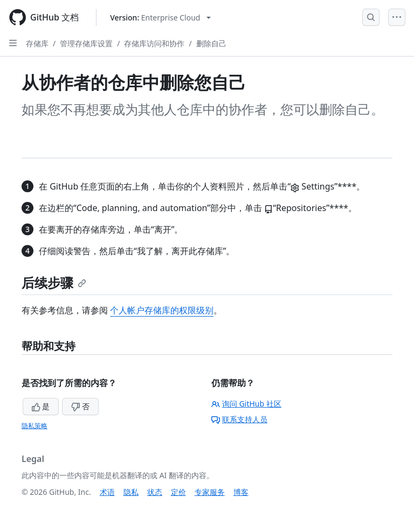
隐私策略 (34, 426)
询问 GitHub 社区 (246, 404)
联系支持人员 (239, 419)
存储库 (37, 43)
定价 (178, 492)
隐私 (131, 492)
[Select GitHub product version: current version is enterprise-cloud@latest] (160, 17)
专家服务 (210, 492)
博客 (241, 492)
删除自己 (211, 43)
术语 (107, 492)
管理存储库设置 (86, 43)
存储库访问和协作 (154, 43)
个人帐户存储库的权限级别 (162, 310)
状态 (155, 492)
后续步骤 (54, 282)
